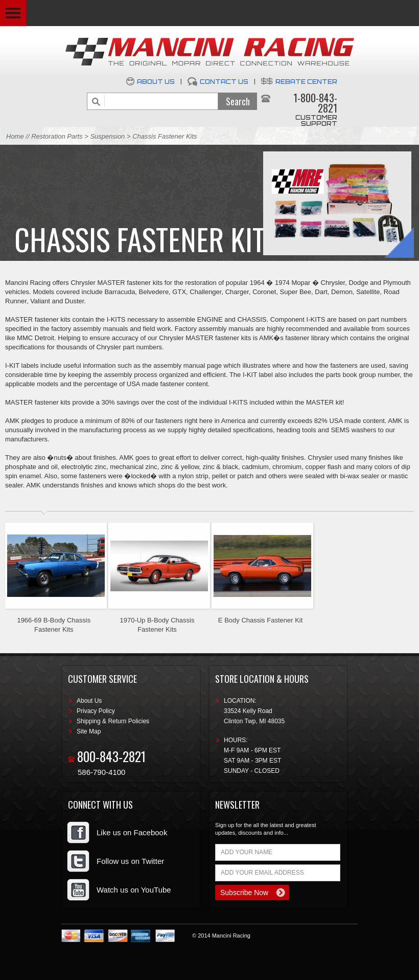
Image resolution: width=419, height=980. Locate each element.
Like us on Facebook (132, 832)
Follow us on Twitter (130, 861)
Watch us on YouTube (134, 890)
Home (15, 136)
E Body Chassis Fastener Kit (260, 620)
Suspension (108, 136)
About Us (156, 82)
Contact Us (224, 82)
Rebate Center (306, 82)
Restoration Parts (57, 136)
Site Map (89, 731)
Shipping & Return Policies (113, 721)
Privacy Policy (96, 711)
